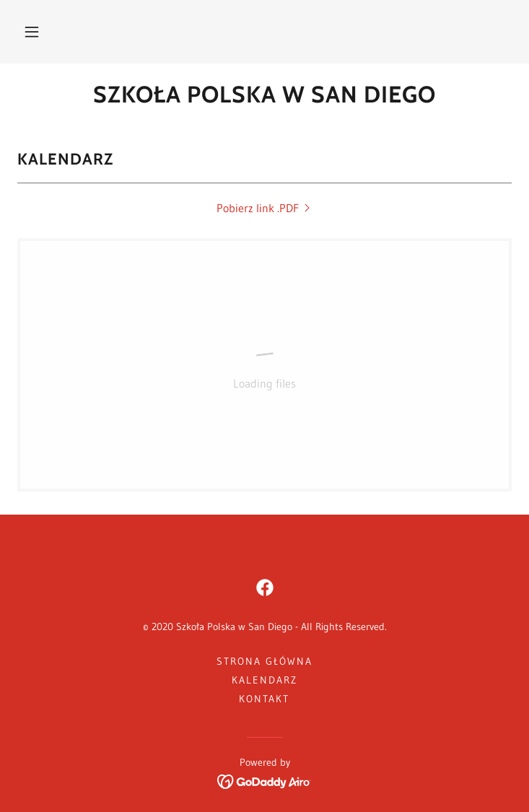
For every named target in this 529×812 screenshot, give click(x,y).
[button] (32, 32)
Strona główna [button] (264, 661)
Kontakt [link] (264, 699)
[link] (264, 95)
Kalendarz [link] (264, 680)
